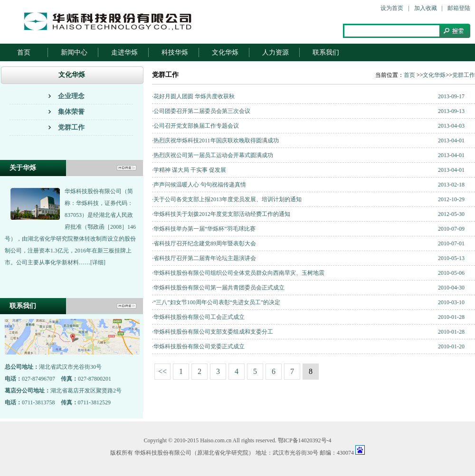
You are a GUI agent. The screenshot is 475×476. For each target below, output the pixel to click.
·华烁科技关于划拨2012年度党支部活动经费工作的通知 (221, 214)
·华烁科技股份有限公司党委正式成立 (198, 346)
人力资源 (275, 52)
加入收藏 (426, 8)
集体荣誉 (71, 112)
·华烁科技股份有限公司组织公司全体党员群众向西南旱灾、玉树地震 (238, 273)
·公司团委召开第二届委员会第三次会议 (201, 111)
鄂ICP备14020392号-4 (305, 440)
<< (162, 371)
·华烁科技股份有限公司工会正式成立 (198, 317)
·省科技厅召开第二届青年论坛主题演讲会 (204, 258)
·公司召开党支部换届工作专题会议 (195, 126)
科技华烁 (175, 52)
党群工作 (71, 127)
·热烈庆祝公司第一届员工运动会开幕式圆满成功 (213, 155)
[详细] (98, 262)
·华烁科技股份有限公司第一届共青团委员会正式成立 (218, 288)
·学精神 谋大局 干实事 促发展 (189, 170)
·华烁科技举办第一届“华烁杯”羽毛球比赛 (204, 229)
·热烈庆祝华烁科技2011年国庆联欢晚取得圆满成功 (215, 140)
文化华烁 (225, 52)
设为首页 (392, 8)
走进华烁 (124, 52)
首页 (24, 52)
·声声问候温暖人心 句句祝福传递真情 (199, 185)
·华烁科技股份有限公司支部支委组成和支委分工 (213, 332)
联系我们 (326, 52)
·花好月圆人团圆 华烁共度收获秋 (193, 96)
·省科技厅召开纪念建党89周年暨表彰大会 (204, 243)
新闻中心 (74, 52)
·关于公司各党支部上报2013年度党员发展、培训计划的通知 (227, 199)
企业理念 (71, 96)
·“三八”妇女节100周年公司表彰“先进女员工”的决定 (216, 302)
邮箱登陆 (459, 8)
